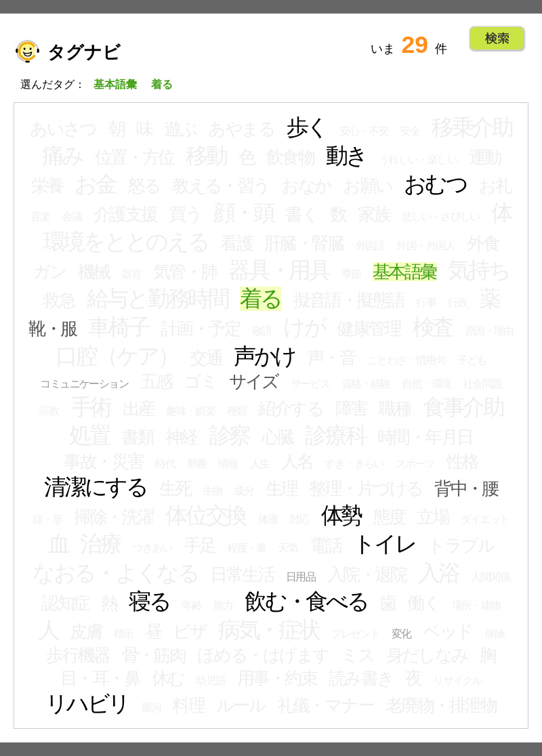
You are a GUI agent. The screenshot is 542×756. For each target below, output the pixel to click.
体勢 (341, 516)
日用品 (300, 577)
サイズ (254, 381)
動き (347, 156)
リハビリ (87, 704)
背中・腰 (466, 488)
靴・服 (52, 329)
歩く (307, 127)
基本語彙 (404, 272)
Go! (497, 39)
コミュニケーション (84, 384)
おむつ (435, 184)
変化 (401, 634)
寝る (149, 602)
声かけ (265, 356)
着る (260, 299)
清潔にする (96, 487)
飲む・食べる (306, 602)
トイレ (384, 544)
